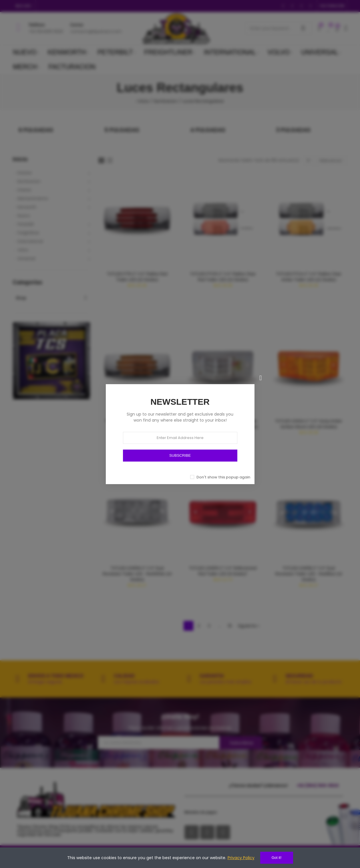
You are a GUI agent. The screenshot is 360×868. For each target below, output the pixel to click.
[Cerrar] (261, 378)
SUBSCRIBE (180, 455)
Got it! (277, 858)
